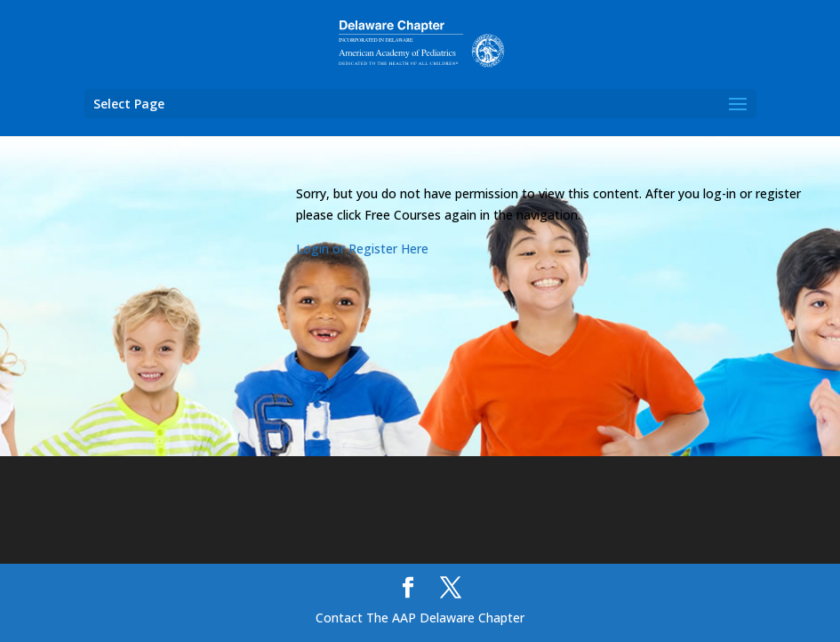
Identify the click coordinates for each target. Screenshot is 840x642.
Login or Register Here (362, 249)
